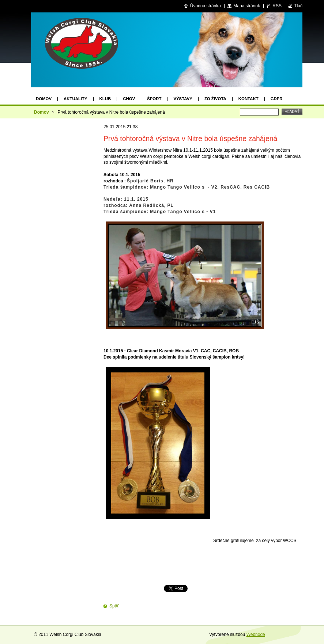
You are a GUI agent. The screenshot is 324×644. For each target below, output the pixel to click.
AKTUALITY (76, 99)
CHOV (129, 99)
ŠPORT (154, 99)
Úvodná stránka (206, 6)
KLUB (105, 99)
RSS (277, 6)
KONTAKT (248, 99)
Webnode (256, 634)
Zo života (215, 99)
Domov (44, 99)
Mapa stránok (247, 6)
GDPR (277, 99)
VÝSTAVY (183, 99)
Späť (114, 606)
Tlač (298, 6)
